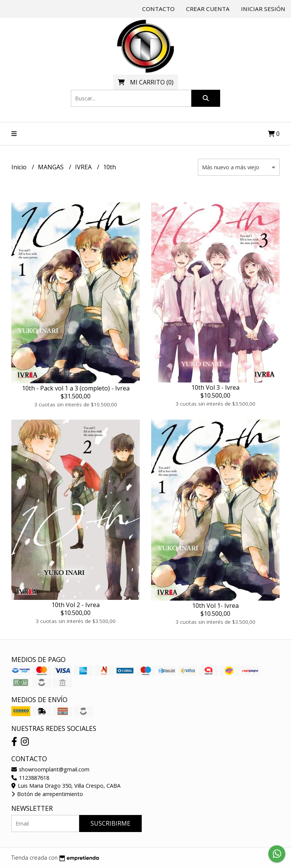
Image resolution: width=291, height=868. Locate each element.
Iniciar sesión (263, 9)
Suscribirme (110, 823)
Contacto (158, 9)
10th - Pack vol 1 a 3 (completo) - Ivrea (76, 388)
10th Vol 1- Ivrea (215, 606)
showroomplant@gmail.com (50, 769)
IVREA (84, 167)
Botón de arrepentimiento (47, 794)
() (146, 82)
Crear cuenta (208, 9)
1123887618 (30, 778)
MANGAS (52, 167)
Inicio (20, 167)
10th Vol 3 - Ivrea (215, 387)
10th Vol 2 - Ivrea (76, 605)
